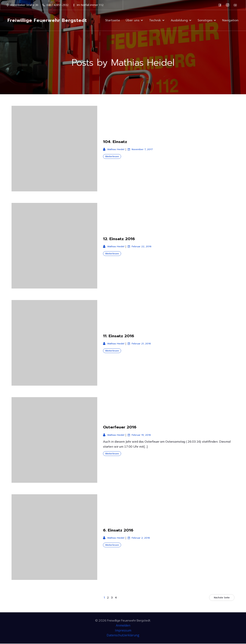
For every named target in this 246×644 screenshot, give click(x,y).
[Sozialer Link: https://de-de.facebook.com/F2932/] (221, 5)
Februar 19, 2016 (139, 435)
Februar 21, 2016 (139, 344)
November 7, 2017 (140, 150)
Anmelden (123, 626)
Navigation (230, 21)
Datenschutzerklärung (123, 636)
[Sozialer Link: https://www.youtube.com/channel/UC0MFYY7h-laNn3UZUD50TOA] (236, 5)
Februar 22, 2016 (139, 247)
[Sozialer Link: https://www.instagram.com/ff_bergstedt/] (229, 5)
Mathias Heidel (114, 150)
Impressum (123, 631)
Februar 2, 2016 (139, 538)
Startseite (113, 21)
